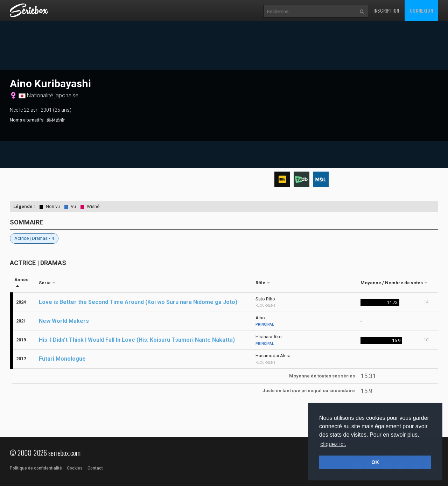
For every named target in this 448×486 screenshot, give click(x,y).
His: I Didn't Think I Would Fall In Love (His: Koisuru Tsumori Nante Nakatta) (137, 340)
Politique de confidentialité (36, 468)
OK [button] (375, 462)
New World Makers (64, 321)
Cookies (75, 468)
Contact (95, 468)
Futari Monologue (62, 359)
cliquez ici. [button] (333, 444)
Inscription (386, 10)
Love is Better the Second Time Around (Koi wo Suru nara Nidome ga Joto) (138, 302)
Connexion (421, 10)
